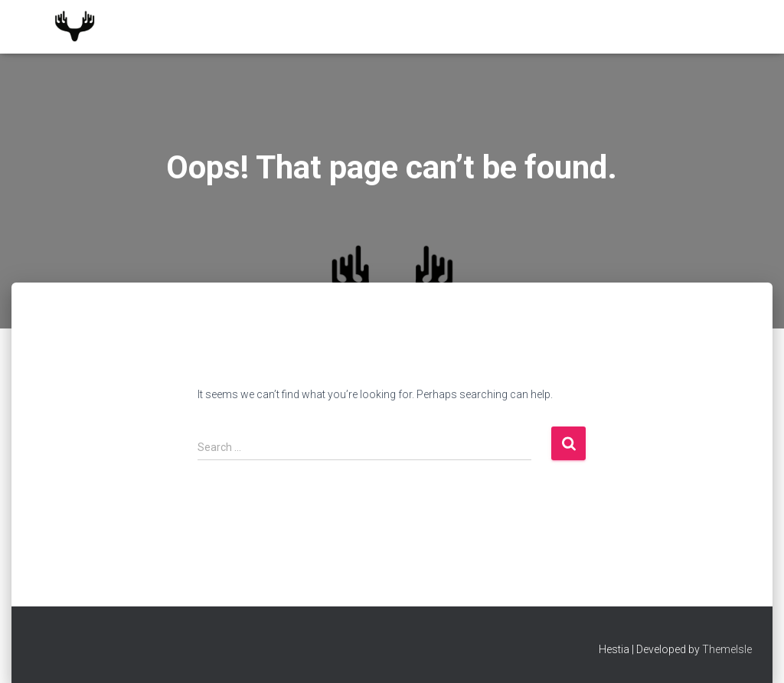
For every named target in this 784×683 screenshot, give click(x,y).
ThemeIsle (727, 649)
